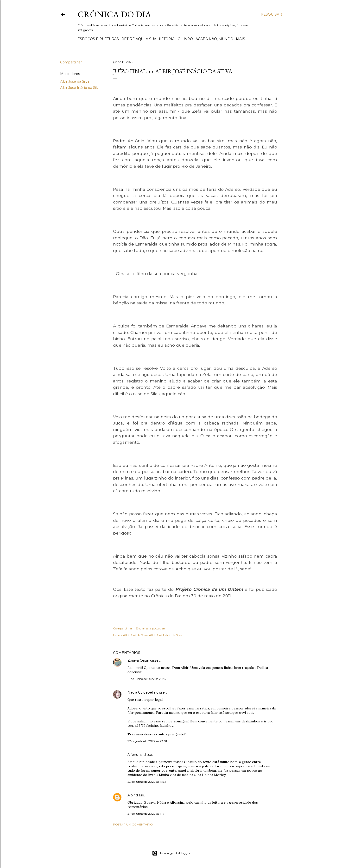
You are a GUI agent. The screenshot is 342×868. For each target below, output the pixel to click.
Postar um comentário (133, 824)
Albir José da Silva (75, 81)
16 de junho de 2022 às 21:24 (147, 679)
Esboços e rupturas (98, 39)
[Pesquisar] (271, 14)
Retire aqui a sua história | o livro (157, 39)
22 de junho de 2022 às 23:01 (147, 741)
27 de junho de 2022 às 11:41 (146, 814)
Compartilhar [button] (71, 62)
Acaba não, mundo (214, 39)
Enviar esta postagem (151, 628)
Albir (131, 795)
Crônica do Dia (114, 14)
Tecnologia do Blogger (171, 853)
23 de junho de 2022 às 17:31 (147, 782)
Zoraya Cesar (138, 660)
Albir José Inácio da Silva (80, 88)
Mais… (242, 39)
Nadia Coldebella (141, 692)
